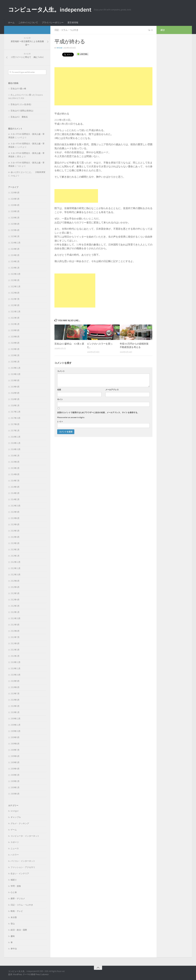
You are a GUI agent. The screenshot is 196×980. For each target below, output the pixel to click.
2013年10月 (16, 506)
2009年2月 (15, 781)
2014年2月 (15, 499)
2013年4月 (15, 537)
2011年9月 (15, 625)
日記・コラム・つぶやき (66, 30)
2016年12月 (16, 437)
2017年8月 (15, 424)
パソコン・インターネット (23, 861)
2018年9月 (15, 393)
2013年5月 (15, 531)
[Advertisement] (103, 86)
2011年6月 (15, 643)
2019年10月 (16, 374)
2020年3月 (15, 349)
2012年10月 (16, 575)
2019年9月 (15, 380)
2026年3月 (15, 211)
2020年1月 (15, 362)
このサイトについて (28, 22)
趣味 (13, 936)
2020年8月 (15, 337)
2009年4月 (15, 769)
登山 (13, 924)
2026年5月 (15, 199)
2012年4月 (15, 600)
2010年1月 (15, 712)
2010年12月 (16, 662)
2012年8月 (15, 581)
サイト (60, 399)
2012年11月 (16, 568)
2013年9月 (15, 512)
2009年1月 (15, 787)
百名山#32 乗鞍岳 (19, 117)
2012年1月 (15, 612)
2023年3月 (15, 280)
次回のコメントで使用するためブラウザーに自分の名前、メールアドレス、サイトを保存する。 (98, 412)
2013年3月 (15, 543)
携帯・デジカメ (18, 899)
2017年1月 (15, 431)
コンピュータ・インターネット (25, 836)
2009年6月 (15, 756)
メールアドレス (112, 390)
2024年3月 (15, 255)
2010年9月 (15, 681)
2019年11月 (16, 368)
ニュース (15, 848)
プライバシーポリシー (53, 22)
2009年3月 (15, 775)
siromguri (15, 811)
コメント (61, 371)
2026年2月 (15, 218)
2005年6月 (15, 794)
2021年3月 (15, 318)
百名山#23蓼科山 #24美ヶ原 (69, 344)
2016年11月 (16, 443)
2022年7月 (15, 299)
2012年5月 (15, 593)
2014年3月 (15, 493)
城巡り (14, 880)
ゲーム (14, 830)
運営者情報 (73, 22)
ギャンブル (16, 817)
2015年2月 (15, 468)
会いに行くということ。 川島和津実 (28, 172)
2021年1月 (15, 324)
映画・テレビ (17, 911)
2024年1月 (15, 268)
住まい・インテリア (20, 873)
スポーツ (15, 842)
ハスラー (15, 855)
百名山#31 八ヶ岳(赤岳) (21, 104)
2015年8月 (15, 462)
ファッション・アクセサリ (23, 867)
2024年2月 (15, 261)
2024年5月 (15, 249)
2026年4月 (15, 205)
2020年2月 (15, 355)
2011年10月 (16, 618)
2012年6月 (15, 587)
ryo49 (60, 48)
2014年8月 (15, 474)
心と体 (14, 892)
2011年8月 (15, 631)
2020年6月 (15, 343)
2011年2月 (15, 656)
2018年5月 (15, 399)
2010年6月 (15, 700)
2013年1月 (15, 556)
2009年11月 (16, 725)
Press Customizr (42, 974)
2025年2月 (15, 236)
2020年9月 (15, 330)
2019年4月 (15, 387)
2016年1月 (15, 456)
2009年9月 (15, 737)
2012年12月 (16, 562)
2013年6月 (15, 524)
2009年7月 (15, 750)
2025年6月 (15, 224)
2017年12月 (16, 412)
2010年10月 (16, 675)
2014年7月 (15, 481)
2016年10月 (16, 449)
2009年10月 (16, 731)
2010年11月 (16, 668)
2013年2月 (15, 549)
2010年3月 (15, 706)
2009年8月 (15, 744)
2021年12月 (16, 312)
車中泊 (14, 949)
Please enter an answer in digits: (71, 417)
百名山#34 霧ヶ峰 (18, 89)
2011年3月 (15, 650)
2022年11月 (16, 286)
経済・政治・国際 (19, 930)
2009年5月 (15, 762)
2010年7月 (15, 694)
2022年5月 (15, 305)
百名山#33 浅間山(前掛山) (22, 111)
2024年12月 (16, 243)
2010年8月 (15, 687)
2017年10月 (16, 418)
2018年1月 (15, 405)
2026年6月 (15, 193)
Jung (13, 176)
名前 (59, 390)
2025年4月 (15, 230)
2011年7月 (15, 637)
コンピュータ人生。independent (50, 10)
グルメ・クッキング (20, 823)
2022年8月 (15, 293)
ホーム (11, 22)
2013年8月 (15, 518)
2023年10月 (16, 274)
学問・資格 (16, 886)
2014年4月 (15, 487)
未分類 (14, 917)
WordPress (18, 974)
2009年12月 (16, 719)
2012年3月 (15, 606)
